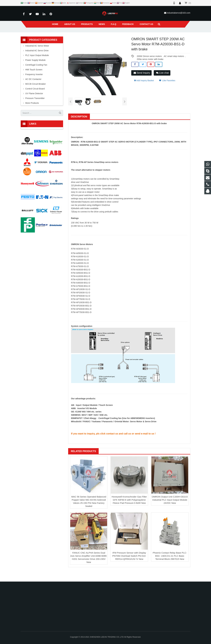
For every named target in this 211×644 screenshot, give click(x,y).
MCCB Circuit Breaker (36, 93)
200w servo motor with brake (150, 68)
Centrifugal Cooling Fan (36, 74)
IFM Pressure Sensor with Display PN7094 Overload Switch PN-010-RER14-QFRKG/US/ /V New (129, 565)
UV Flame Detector (34, 103)
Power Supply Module (35, 69)
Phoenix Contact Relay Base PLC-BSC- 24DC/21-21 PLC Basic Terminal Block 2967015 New (170, 565)
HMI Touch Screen (34, 79)
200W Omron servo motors (149, 65)
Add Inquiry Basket (144, 89)
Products (74, 34)
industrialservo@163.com (179, 13)
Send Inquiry (142, 82)
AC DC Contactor (33, 88)
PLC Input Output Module (37, 64)
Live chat (162, 82)
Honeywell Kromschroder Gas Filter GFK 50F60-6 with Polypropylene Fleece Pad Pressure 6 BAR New (129, 509)
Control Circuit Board (35, 98)
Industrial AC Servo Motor (92, 34)
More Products (32, 112)
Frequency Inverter (34, 83)
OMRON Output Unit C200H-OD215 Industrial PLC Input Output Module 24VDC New (170, 509)
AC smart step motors (174, 65)
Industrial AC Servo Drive (37, 60)
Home (64, 34)
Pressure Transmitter (35, 107)
